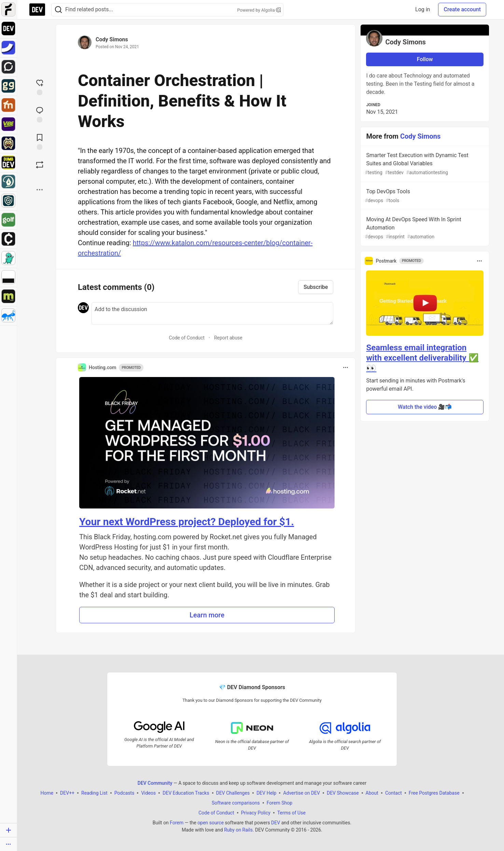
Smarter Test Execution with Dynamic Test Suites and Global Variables (424, 164)
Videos (148, 793)
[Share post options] (40, 190)
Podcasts (124, 793)
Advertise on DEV (302, 793)
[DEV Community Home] (37, 10)
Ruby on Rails (238, 829)
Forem (177, 822)
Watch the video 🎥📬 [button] (425, 407)
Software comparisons (236, 803)
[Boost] (40, 165)
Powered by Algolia (259, 10)
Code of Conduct (187, 338)
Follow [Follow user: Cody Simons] (425, 59)
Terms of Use (291, 812)
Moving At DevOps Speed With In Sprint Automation (424, 228)
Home (47, 793)
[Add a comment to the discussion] (212, 313)
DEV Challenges (233, 793)
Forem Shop (279, 803)
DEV (276, 822)
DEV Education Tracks (186, 793)
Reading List (94, 793)
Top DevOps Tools (424, 196)
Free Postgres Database (434, 793)
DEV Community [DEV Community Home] (155, 783)
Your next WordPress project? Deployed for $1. (187, 522)
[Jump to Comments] (40, 114)
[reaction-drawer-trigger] (40, 87)
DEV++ (67, 793)
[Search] (58, 10)
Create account (462, 9)
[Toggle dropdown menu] (346, 367)
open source (211, 822)
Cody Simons (112, 39)
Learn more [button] (207, 615)
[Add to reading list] (40, 141)
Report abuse (228, 338)
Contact (394, 793)
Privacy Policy (256, 812)
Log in (423, 9)
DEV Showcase (343, 793)
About (372, 793)
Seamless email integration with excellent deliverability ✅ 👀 (422, 358)
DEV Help (266, 793)
